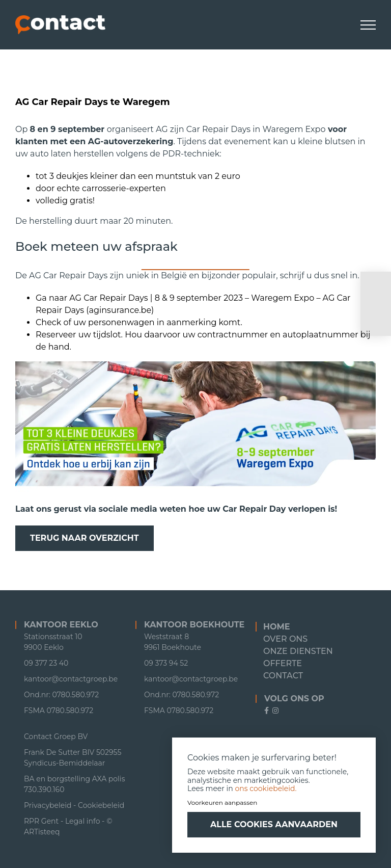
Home (276, 627)
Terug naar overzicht (85, 538)
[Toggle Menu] (368, 25)
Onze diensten (298, 651)
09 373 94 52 (166, 663)
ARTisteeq (42, 832)
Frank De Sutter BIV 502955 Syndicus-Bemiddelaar (73, 758)
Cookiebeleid (101, 805)
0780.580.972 (70, 711)
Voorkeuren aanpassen (222, 803)
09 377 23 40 (46, 663)
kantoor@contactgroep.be (71, 679)
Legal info (83, 821)
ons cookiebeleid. (266, 788)
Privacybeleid (48, 805)
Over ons (285, 639)
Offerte (283, 663)
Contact (283, 676)
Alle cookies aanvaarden (274, 824)
